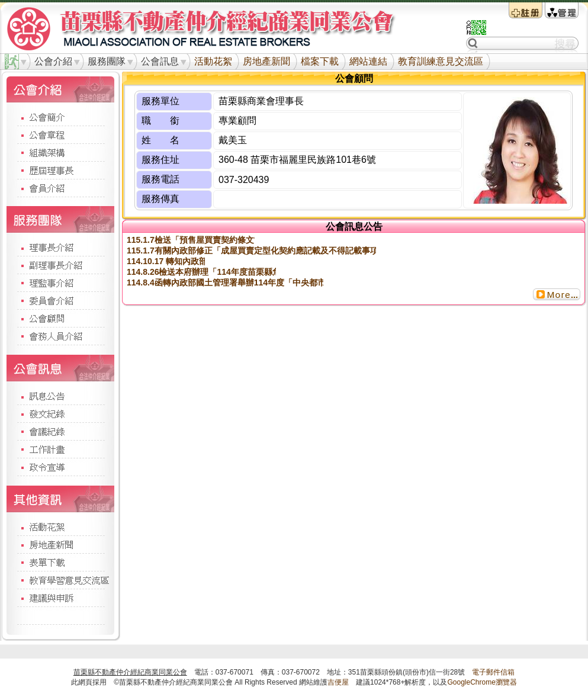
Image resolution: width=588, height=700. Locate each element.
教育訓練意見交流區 (441, 61)
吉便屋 (338, 682)
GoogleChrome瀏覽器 (482, 682)
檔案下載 (320, 61)
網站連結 (368, 61)
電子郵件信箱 (493, 672)
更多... (557, 294)
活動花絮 (213, 61)
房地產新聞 (266, 61)
